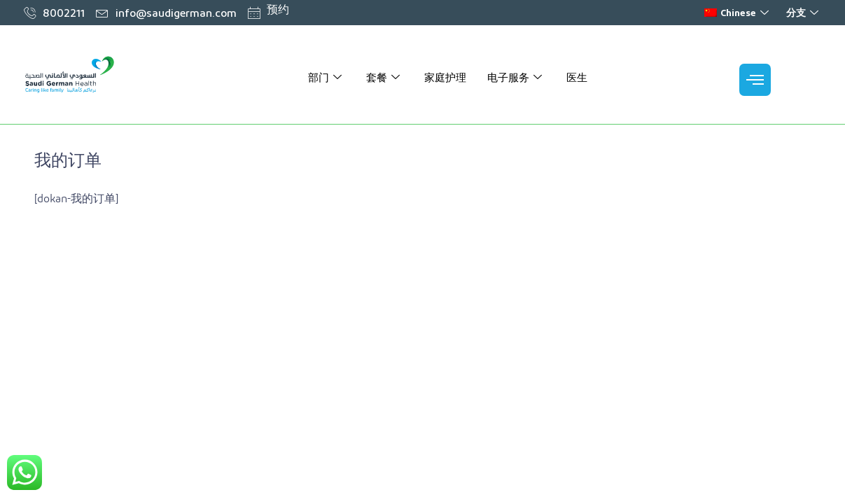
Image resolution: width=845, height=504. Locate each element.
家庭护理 (445, 77)
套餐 (385, 77)
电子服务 (516, 77)
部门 (327, 77)
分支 (804, 12)
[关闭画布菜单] (755, 80)
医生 (577, 77)
